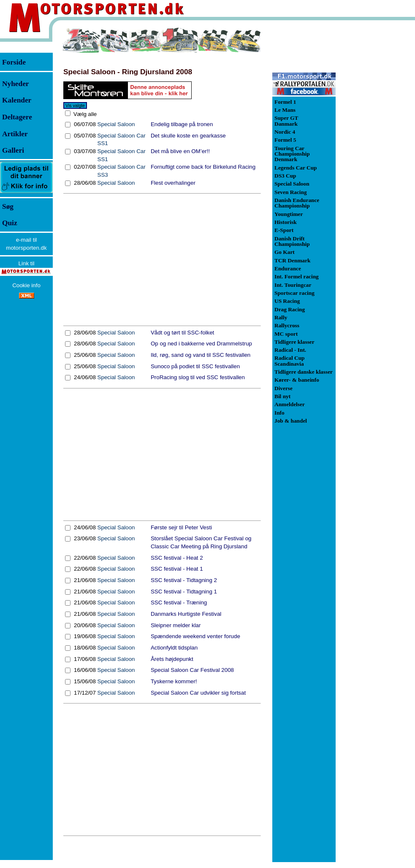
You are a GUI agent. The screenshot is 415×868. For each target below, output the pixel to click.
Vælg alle (84, 114)
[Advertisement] (162, 260)
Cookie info (26, 285)
